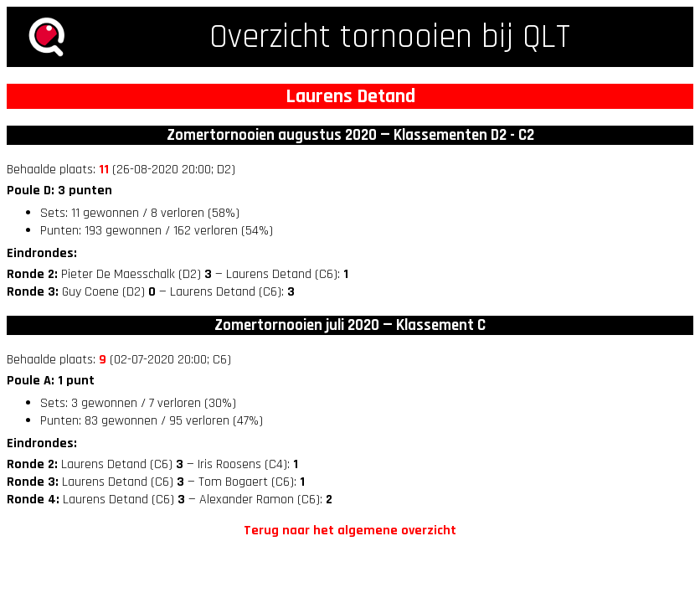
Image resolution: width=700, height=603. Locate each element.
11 (104, 170)
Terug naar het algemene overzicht (350, 531)
